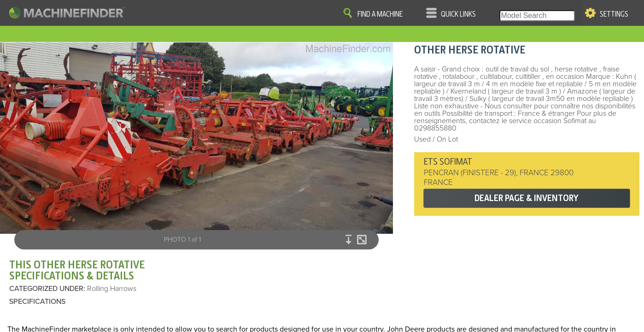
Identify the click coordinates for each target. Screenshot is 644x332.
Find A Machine (380, 14)
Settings (614, 14)
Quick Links (458, 14)
